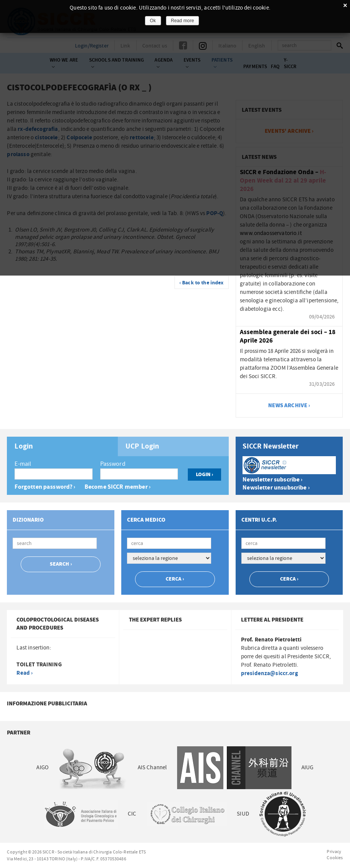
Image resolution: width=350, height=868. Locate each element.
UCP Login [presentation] (142, 447)
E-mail (23, 464)
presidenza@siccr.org (269, 673)
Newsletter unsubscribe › (276, 488)
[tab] (62, 446)
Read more (183, 21)
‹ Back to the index (202, 283)
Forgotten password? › (45, 487)
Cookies (335, 858)
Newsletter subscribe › (273, 480)
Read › (24, 673)
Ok (153, 21)
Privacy (334, 852)
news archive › (289, 405)
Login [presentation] (24, 447)
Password (113, 464)
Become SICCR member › (118, 487)
